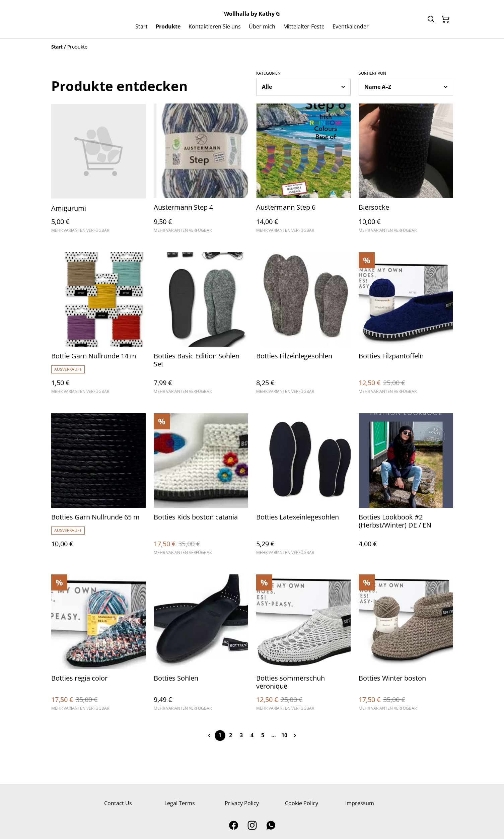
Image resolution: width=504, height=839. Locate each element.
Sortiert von (372, 73)
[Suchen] (431, 19)
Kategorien (268, 73)
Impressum (360, 803)
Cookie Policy (302, 803)
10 (284, 735)
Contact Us (118, 803)
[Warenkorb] (446, 19)
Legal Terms (180, 803)
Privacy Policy (242, 803)
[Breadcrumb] (252, 47)
